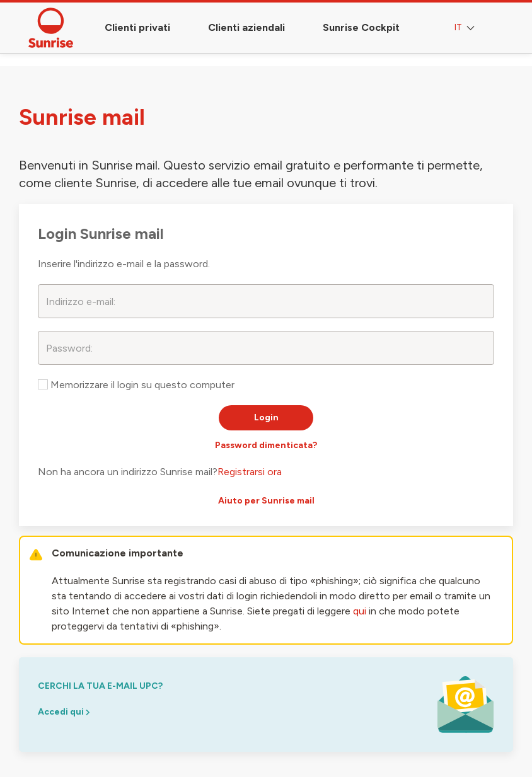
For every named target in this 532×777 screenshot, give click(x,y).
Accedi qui (64, 712)
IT (466, 28)
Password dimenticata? (266, 445)
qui (360, 611)
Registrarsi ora (250, 472)
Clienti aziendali (246, 27)
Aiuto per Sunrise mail (266, 501)
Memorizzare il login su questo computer (136, 385)
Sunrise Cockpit (361, 27)
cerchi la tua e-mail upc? (100, 686)
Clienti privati (137, 27)
